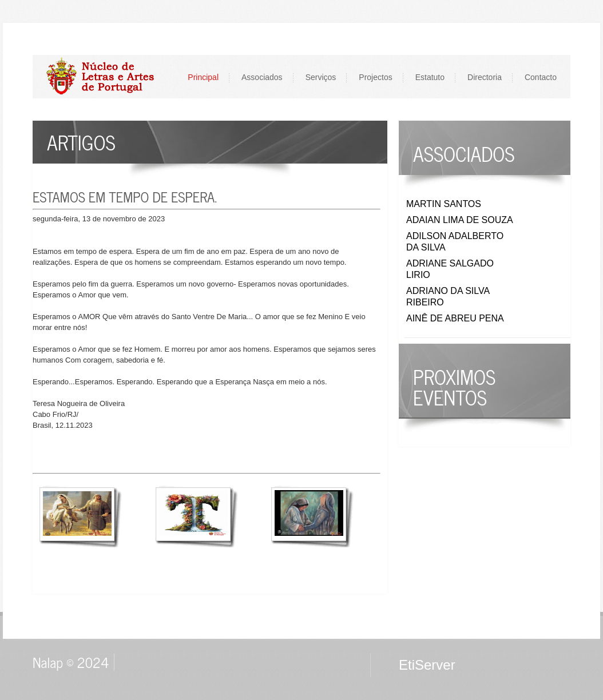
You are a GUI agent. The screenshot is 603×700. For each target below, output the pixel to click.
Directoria (485, 77)
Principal (203, 77)
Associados (262, 77)
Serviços (321, 77)
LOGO (106, 76)
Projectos (375, 77)
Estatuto (430, 77)
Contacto (541, 77)
